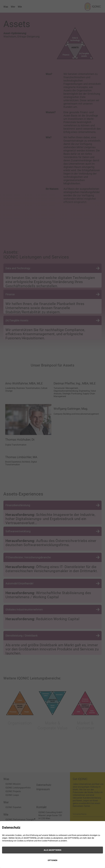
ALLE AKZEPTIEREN (52, 850)
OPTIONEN (52, 860)
